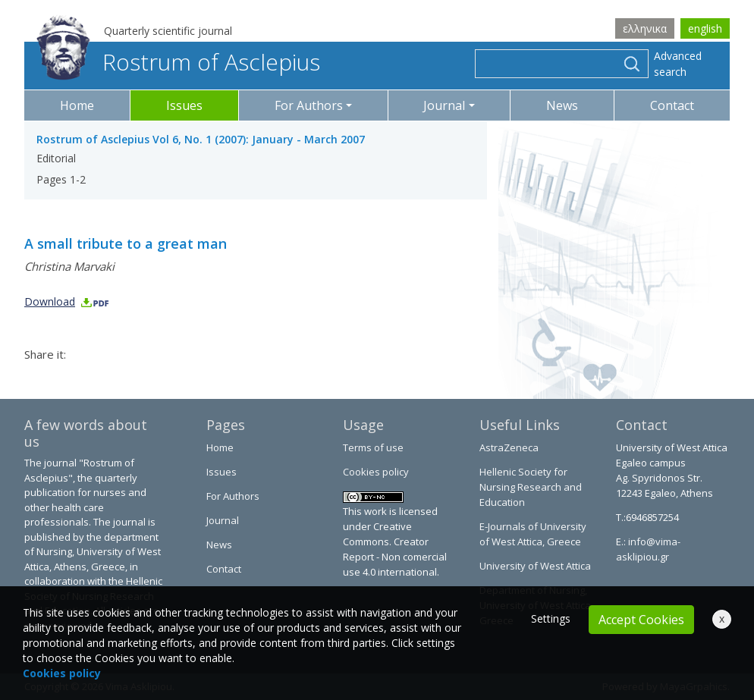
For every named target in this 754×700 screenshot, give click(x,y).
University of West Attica (535, 566)
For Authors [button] (309, 105)
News (562, 105)
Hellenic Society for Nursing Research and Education (531, 487)
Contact (672, 105)
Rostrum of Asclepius (178, 62)
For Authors (233, 496)
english (705, 28)
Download (67, 301)
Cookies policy (376, 472)
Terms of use (373, 447)
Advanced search (678, 64)
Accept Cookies (641, 620)
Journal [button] (444, 105)
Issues (184, 105)
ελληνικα (645, 28)
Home (77, 105)
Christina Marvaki (69, 266)
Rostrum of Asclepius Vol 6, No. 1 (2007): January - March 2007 (201, 139)
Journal (223, 520)
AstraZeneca (509, 447)
